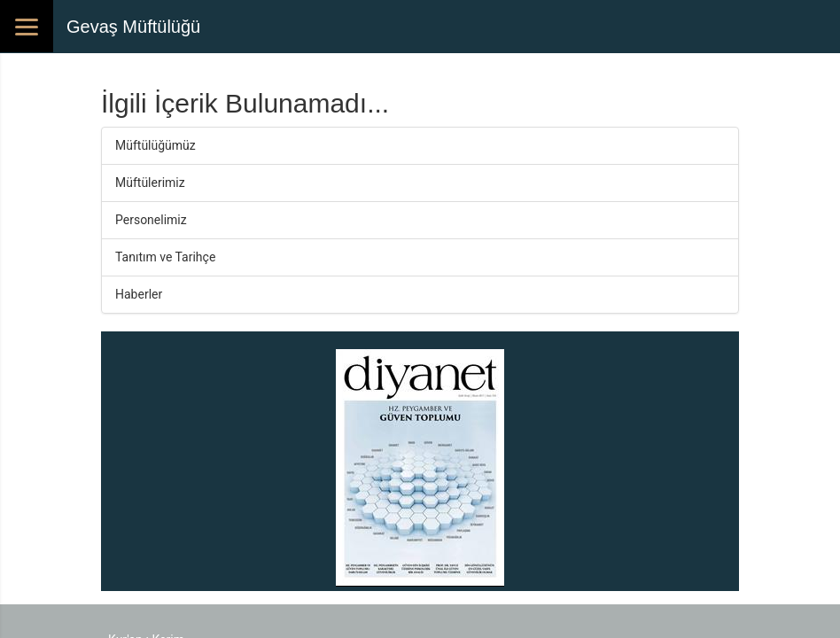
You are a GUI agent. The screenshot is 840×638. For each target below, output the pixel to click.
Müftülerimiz (150, 183)
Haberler (139, 294)
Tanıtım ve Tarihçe (165, 257)
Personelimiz (151, 220)
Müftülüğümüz (156, 145)
